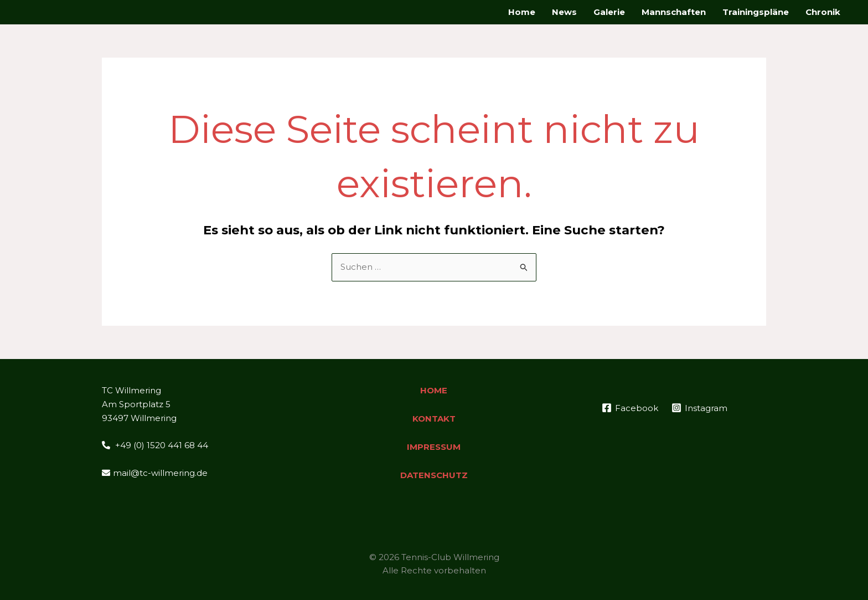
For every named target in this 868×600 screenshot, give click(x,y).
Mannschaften (674, 12)
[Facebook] (630, 408)
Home (522, 12)
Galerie (609, 12)
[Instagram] (699, 408)
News (564, 12)
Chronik (823, 12)
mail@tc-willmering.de (155, 473)
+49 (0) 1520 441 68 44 (155, 445)
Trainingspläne (756, 12)
